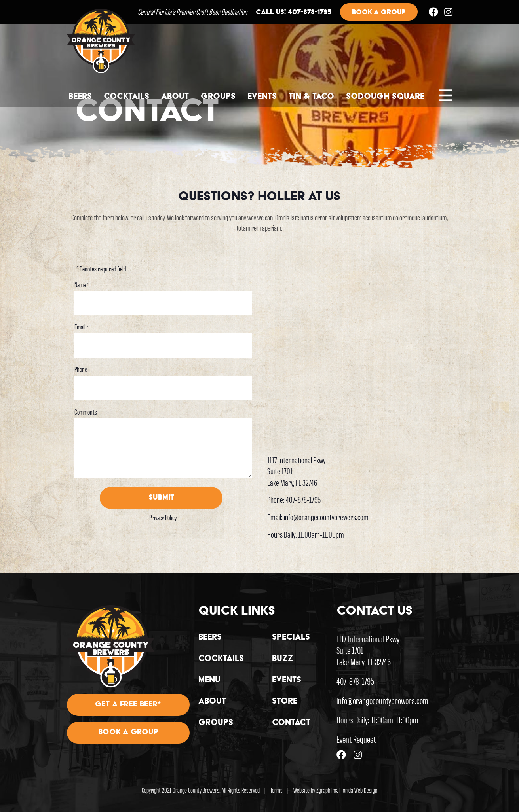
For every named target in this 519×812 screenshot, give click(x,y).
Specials (291, 638)
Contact (291, 723)
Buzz (283, 659)
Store (285, 702)
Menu (209, 680)
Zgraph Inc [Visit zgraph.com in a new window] (327, 790)
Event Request (356, 739)
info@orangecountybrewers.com (326, 517)
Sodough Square (385, 97)
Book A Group (128, 733)
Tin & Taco (311, 97)
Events (262, 97)
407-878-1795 (303, 499)
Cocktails (126, 97)
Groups (218, 97)
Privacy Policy (163, 517)
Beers (80, 97)
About (175, 97)
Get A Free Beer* (128, 705)
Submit (161, 498)
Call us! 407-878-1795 (293, 13)
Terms (277, 790)
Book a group (379, 13)
